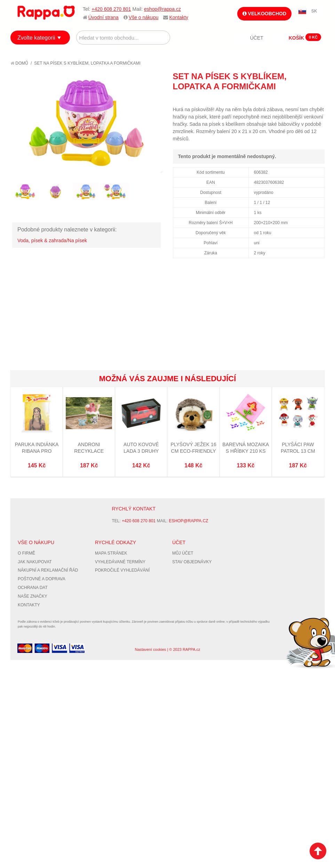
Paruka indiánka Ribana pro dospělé (37, 451)
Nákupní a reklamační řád (48, 570)
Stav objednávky (192, 562)
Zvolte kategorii (36, 38)
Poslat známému (290, 99)
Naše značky (33, 596)
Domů (19, 63)
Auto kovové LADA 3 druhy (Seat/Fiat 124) (141, 451)
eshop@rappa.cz (162, 9)
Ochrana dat (33, 588)
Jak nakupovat (35, 562)
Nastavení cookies (150, 649)
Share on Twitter (318, 99)
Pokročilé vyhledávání (122, 570)
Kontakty (178, 17)
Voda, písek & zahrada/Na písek (52, 240)
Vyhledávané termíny (120, 562)
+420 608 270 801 (111, 9)
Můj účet (183, 553)
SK (314, 11)
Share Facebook (304, 99)
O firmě (26, 553)
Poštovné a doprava (42, 579)
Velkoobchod (264, 14)
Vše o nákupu (144, 17)
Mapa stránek (111, 553)
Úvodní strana (103, 17)
